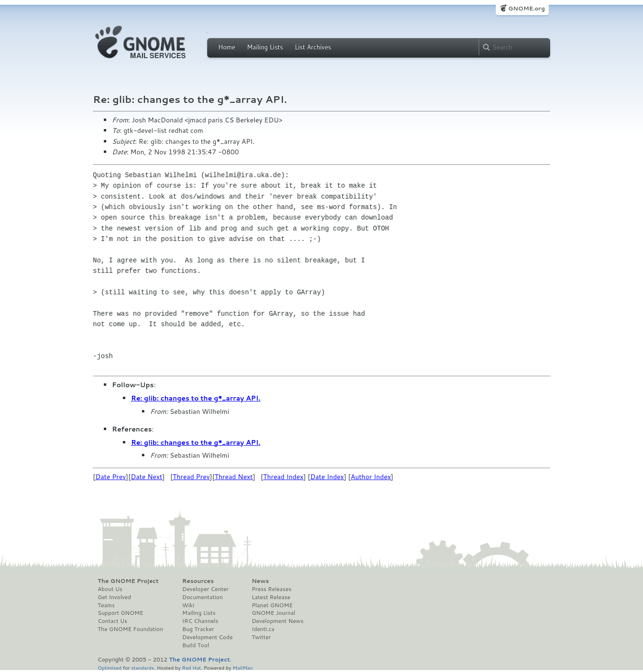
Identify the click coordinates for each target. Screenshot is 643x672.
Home (227, 47)
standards (142, 667)
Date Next (146, 477)
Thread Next (234, 477)
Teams (106, 605)
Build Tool (196, 645)
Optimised (110, 667)
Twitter (261, 637)
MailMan (242, 667)
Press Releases (271, 589)
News (260, 581)
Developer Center (206, 589)
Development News (277, 621)
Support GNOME (121, 613)
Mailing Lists (265, 47)
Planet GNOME (272, 605)
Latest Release (271, 597)
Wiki (188, 605)
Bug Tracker (198, 629)
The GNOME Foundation (131, 629)
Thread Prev (191, 477)
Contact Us (112, 621)
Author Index (371, 477)
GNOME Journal (273, 613)
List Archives (313, 47)
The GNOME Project (128, 581)
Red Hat (191, 667)
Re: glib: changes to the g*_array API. (196, 398)
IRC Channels (201, 621)
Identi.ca (263, 629)
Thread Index (284, 477)
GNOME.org (527, 8)
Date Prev (111, 477)
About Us (110, 589)
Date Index (327, 477)
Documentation (203, 597)
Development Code (208, 637)
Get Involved (114, 597)
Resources (198, 581)
